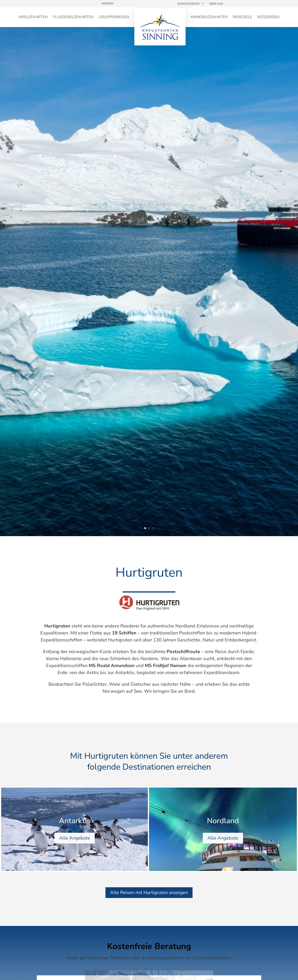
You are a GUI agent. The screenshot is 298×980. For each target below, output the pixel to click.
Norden (107, 4)
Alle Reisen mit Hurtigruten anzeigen (149, 893)
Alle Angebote (75, 843)
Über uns (216, 4)
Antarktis (75, 826)
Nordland (223, 826)
